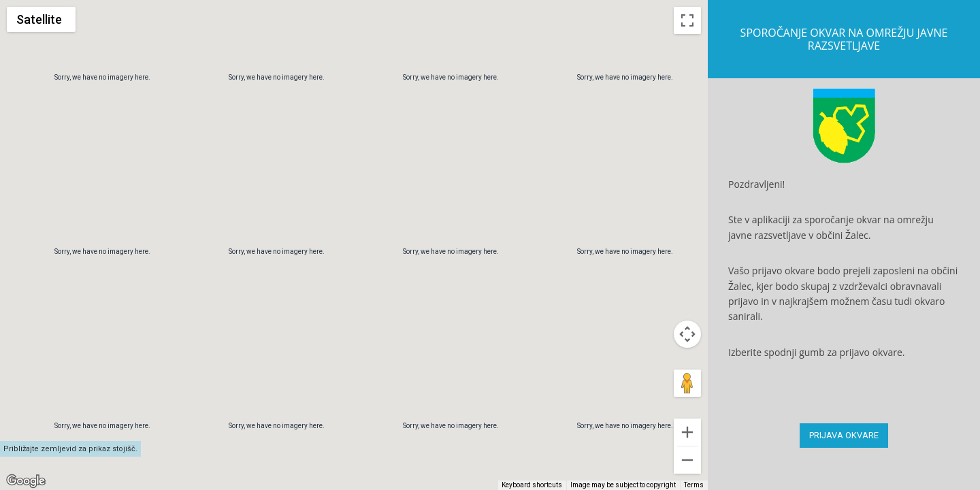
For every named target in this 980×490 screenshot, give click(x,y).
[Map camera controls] (687, 411)
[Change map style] (41, 19)
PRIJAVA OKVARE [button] (844, 435)
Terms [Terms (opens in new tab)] (694, 485)
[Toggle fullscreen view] (687, 20)
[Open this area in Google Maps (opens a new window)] (26, 481)
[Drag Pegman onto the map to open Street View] (687, 460)
